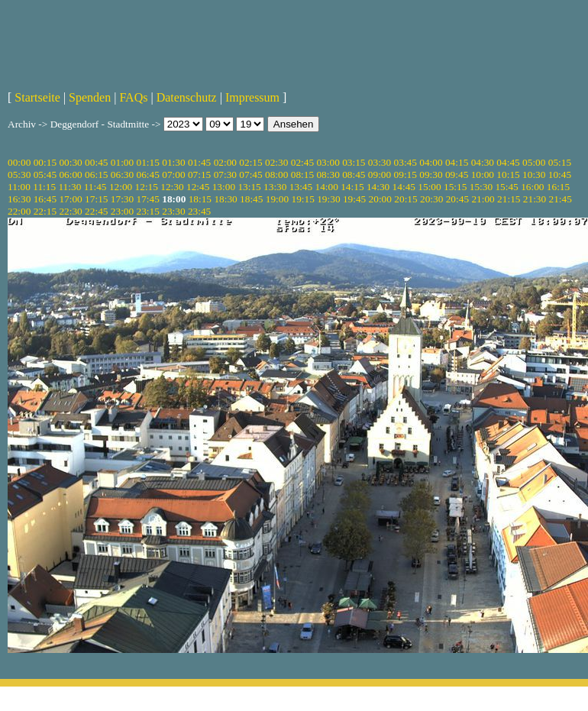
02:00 (225, 162)
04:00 (431, 162)
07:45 (250, 175)
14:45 (404, 187)
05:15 (560, 162)
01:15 (148, 162)
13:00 (224, 187)
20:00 (380, 199)
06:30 (122, 175)
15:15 (455, 187)
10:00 (483, 175)
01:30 (173, 162)
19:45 (354, 199)
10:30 (534, 175)
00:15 (45, 162)
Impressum (252, 97)
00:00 (19, 162)
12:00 (121, 187)
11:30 (69, 187)
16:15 (558, 187)
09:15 (405, 175)
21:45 (561, 199)
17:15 (96, 199)
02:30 (276, 162)
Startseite (37, 97)
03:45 (405, 162)
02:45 (302, 162)
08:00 (276, 175)
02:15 (250, 162)
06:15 (96, 175)
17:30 (122, 199)
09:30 (431, 175)
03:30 (380, 162)
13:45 (301, 187)
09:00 (380, 175)
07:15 (199, 175)
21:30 (535, 199)
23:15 (148, 211)
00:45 (96, 162)
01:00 (122, 162)
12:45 (198, 187)
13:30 (275, 187)
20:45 (457, 199)
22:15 (45, 211)
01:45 (199, 162)
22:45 (96, 211)
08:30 (328, 175)
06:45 (148, 175)
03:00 (328, 162)
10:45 (560, 175)
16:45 (45, 199)
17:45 (148, 199)
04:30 (483, 162)
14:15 (352, 187)
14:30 (378, 187)
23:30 (173, 211)
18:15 (200, 199)
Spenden (90, 97)
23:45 (199, 211)
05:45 (45, 175)
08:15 (302, 175)
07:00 (173, 175)
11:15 (44, 187)
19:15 (302, 199)
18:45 (251, 199)
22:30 (70, 211)
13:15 (249, 187)
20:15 (405, 199)
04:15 (457, 162)
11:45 (95, 187)
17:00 (70, 199)
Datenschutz (187, 97)
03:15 (354, 162)
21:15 (509, 199)
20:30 (431, 199)
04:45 (508, 162)
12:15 (147, 187)
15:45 (506, 187)
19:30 (328, 199)
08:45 (354, 175)
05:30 (19, 175)
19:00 (277, 199)
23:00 (122, 211)
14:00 (327, 187)
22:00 (19, 211)
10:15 (508, 175)
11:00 (19, 187)
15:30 (481, 187)
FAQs (133, 97)
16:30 (19, 199)
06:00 (70, 175)
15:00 (429, 187)
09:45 (457, 175)
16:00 (532, 187)
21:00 (483, 199)
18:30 (225, 199)
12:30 (172, 187)
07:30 (225, 175)
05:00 (534, 162)
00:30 (70, 162)
